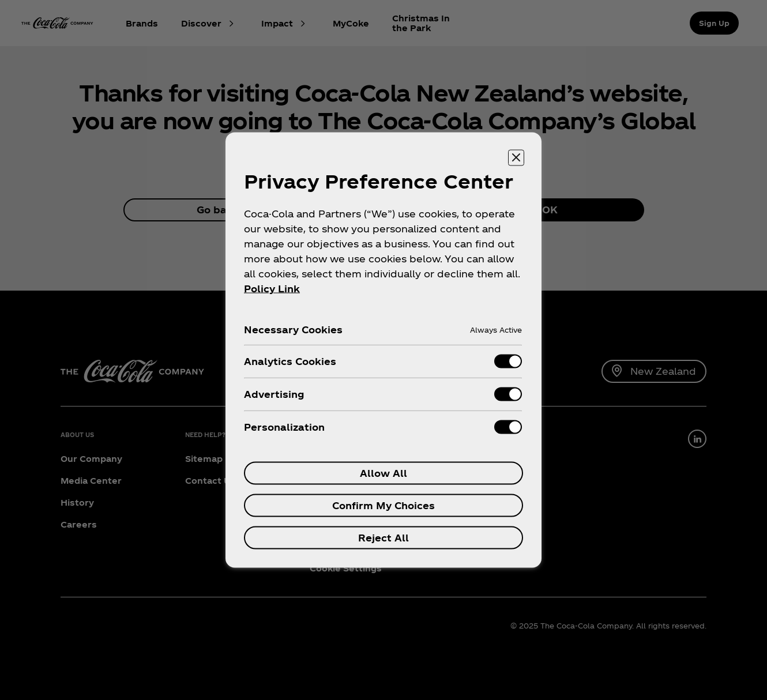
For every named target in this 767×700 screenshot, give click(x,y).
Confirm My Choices (383, 505)
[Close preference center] (516, 158)
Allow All (383, 473)
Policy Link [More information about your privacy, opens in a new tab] (272, 289)
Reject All (383, 538)
